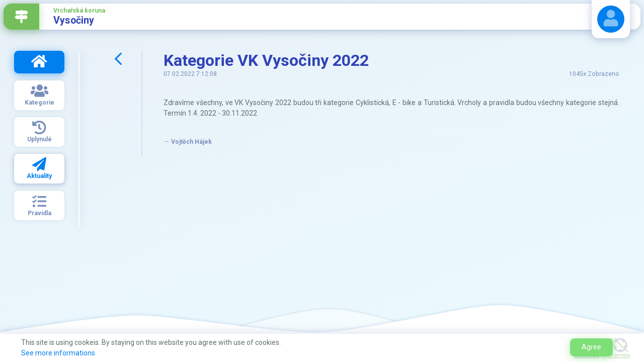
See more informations (58, 353)
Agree (591, 347)
